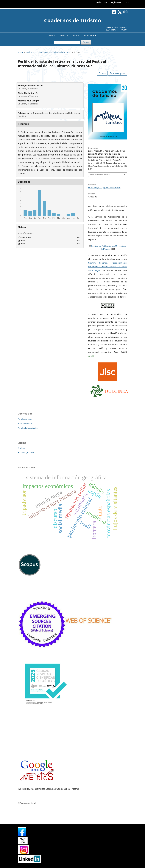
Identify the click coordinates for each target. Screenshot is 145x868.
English (21, 448)
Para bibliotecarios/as (28, 428)
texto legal (94, 270)
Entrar (128, 2)
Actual (52, 35)
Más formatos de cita (100, 175)
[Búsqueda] (67, 42)
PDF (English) (119, 73)
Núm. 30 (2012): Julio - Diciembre (53, 52)
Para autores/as (25, 423)
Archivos (64, 35)
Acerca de (89, 35)
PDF (103, 73)
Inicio (20, 52)
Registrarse (116, 2)
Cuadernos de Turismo (72, 20)
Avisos (76, 35)
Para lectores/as (25, 419)
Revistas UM (102, 2)
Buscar (86, 42)
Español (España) (26, 452)
